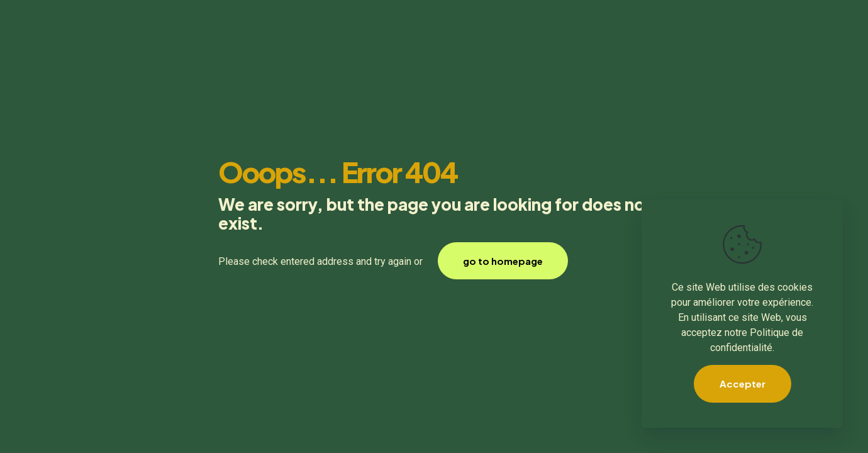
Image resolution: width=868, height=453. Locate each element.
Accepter (743, 383)
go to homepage (503, 261)
